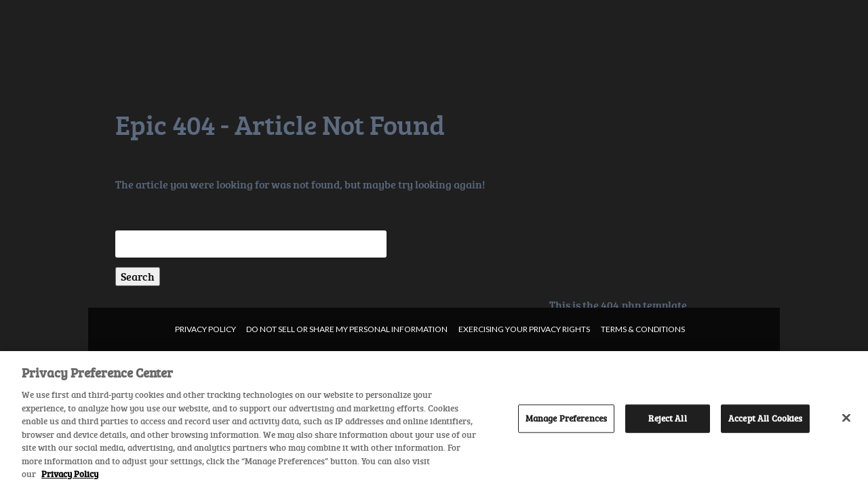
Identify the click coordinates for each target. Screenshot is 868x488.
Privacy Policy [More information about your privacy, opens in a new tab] (70, 474)
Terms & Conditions (643, 329)
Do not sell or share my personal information (347, 329)
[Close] (846, 418)
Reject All (667, 418)
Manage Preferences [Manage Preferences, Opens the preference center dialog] (566, 418)
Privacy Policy (205, 329)
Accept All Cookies (765, 418)
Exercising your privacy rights (524, 329)
